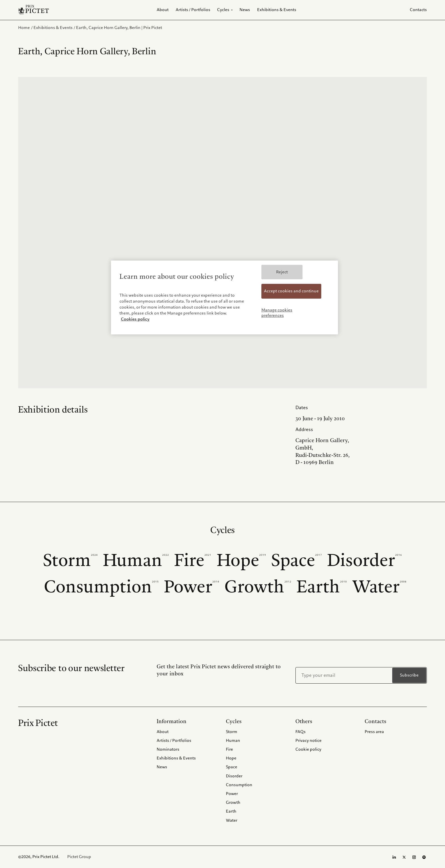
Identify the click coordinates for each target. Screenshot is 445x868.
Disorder (365, 560)
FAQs (301, 732)
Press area (374, 732)
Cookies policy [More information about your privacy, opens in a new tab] (135, 319)
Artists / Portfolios (174, 740)
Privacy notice (308, 740)
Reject (282, 272)
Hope (241, 560)
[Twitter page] (404, 857)
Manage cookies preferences (277, 313)
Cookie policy (308, 749)
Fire (193, 560)
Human (136, 560)
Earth (322, 587)
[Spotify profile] (424, 857)
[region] (224, 297)
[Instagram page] (414, 857)
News (162, 767)
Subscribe (409, 675)
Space (297, 560)
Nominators (168, 749)
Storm (70, 560)
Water (379, 587)
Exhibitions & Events (176, 758)
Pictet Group (79, 857)
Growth (258, 587)
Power (192, 587)
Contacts (418, 10)
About (163, 732)
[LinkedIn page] (394, 857)
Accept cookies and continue (291, 291)
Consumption (101, 587)
